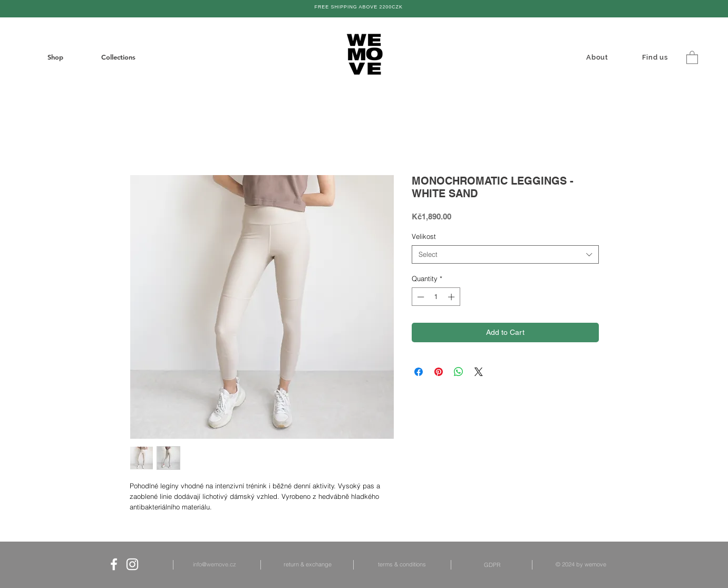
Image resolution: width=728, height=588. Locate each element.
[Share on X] (479, 372)
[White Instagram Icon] (132, 564)
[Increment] (452, 297)
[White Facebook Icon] (114, 564)
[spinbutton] (436, 297)
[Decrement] (420, 297)
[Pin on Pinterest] (439, 372)
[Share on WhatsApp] (459, 372)
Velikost (424, 236)
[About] (599, 57)
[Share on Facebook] (419, 372)
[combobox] (505, 254)
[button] (692, 57)
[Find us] (656, 57)
